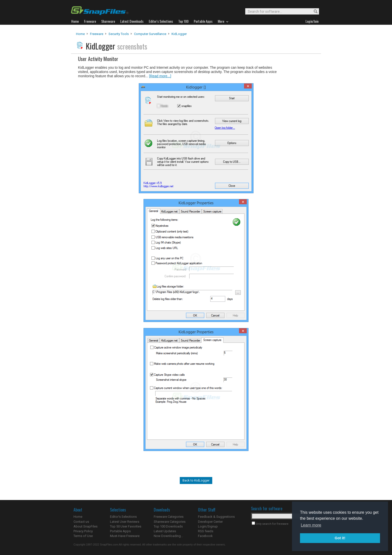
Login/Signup (208, 526)
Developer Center (210, 522)
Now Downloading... (168, 536)
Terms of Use (83, 536)
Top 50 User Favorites (126, 526)
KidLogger (179, 34)
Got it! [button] (340, 538)
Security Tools (119, 34)
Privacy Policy (83, 531)
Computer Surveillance (150, 34)
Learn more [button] (311, 525)
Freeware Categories (169, 517)
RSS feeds (206, 531)
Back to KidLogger (196, 480)
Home (80, 34)
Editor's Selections (123, 517)
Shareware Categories (170, 522)
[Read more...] (160, 76)
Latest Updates (165, 531)
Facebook (205, 536)
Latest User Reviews (125, 522)
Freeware (97, 34)
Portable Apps (120, 531)
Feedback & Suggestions (216, 517)
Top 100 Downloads (168, 526)
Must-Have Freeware (125, 536)
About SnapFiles (85, 526)
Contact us (81, 522)
